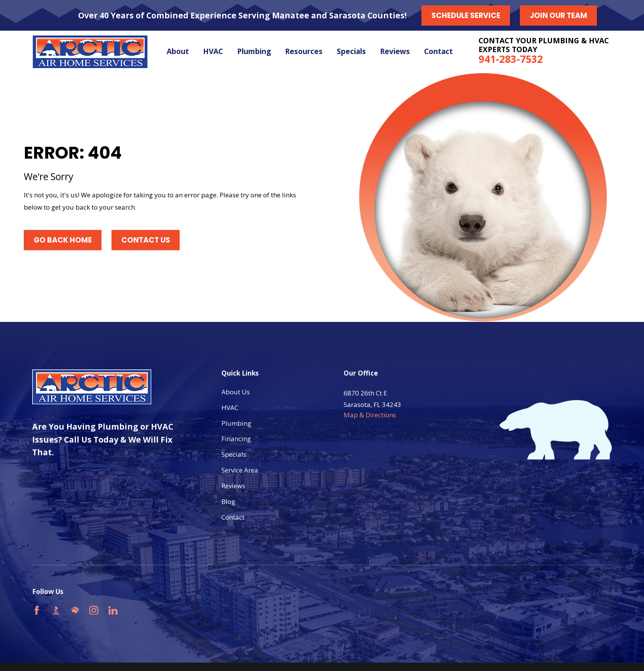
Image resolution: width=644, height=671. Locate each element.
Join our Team (559, 16)
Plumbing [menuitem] (254, 51)
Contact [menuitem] (438, 51)
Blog (228, 501)
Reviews (233, 486)
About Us (236, 392)
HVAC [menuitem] (213, 51)
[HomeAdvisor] (75, 610)
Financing (236, 439)
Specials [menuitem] (351, 51)
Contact (233, 517)
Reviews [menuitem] (395, 51)
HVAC (230, 408)
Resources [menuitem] (304, 51)
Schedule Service (466, 16)
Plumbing (236, 423)
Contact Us (146, 240)
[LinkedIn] (113, 610)
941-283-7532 (511, 59)
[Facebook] (37, 610)
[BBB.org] (56, 610)
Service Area (240, 470)
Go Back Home (63, 240)
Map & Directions (370, 415)
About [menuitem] (178, 51)
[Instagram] (94, 610)
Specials (234, 454)
